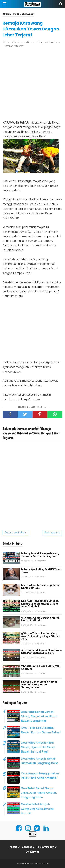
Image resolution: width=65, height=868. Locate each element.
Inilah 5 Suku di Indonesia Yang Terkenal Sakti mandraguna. (40, 555)
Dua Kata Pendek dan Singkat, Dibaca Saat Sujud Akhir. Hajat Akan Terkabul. (40, 604)
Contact (27, 847)
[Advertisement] (32, 84)
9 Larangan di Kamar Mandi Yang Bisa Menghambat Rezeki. (42, 651)
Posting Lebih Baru (15, 533)
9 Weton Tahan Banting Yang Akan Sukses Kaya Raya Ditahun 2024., (41, 636)
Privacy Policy (45, 847)
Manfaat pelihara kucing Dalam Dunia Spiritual (41, 587)
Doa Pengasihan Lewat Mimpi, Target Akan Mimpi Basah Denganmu (39, 716)
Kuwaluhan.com (40, 863)
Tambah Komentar (14, 46)
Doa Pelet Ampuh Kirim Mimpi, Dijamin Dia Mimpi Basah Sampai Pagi (38, 747)
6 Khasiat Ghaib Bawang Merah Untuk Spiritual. (40, 619)
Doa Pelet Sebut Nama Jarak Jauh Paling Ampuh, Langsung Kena (39, 793)
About (13, 847)
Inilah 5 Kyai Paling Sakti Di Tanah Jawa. (42, 571)
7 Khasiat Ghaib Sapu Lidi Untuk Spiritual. (41, 667)
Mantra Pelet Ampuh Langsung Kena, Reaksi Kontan (37, 809)
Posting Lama (52, 533)
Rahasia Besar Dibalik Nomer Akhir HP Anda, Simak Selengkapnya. (39, 685)
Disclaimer (32, 852)
